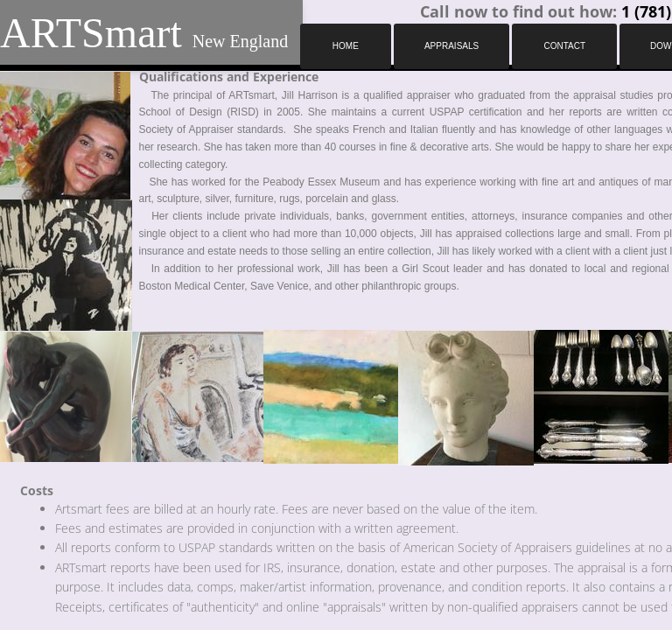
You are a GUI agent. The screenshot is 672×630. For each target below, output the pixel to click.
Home (346, 46)
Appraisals (451, 46)
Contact (564, 46)
